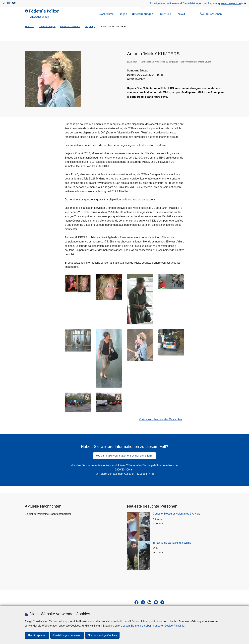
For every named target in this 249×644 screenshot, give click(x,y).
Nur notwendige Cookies (102, 635)
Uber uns (165, 14)
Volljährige (90, 27)
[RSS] (162, 602)
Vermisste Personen (70, 27)
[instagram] (143, 602)
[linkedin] (149, 602)
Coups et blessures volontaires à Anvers (176, 514)
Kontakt (180, 14)
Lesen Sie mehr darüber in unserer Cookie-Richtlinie (153, 626)
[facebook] (136, 602)
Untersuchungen (143, 14)
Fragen (123, 14)
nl (4, 3)
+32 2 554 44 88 (145, 474)
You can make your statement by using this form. (124, 456)
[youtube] (156, 602)
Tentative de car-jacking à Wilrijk (172, 543)
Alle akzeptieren (37, 635)
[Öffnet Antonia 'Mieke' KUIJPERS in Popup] (53, 79)
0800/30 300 (122, 470)
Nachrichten (106, 14)
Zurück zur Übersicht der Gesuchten (160, 419)
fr (9, 3)
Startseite (30, 27)
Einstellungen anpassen (67, 635)
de (14, 3)
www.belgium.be (231, 3)
